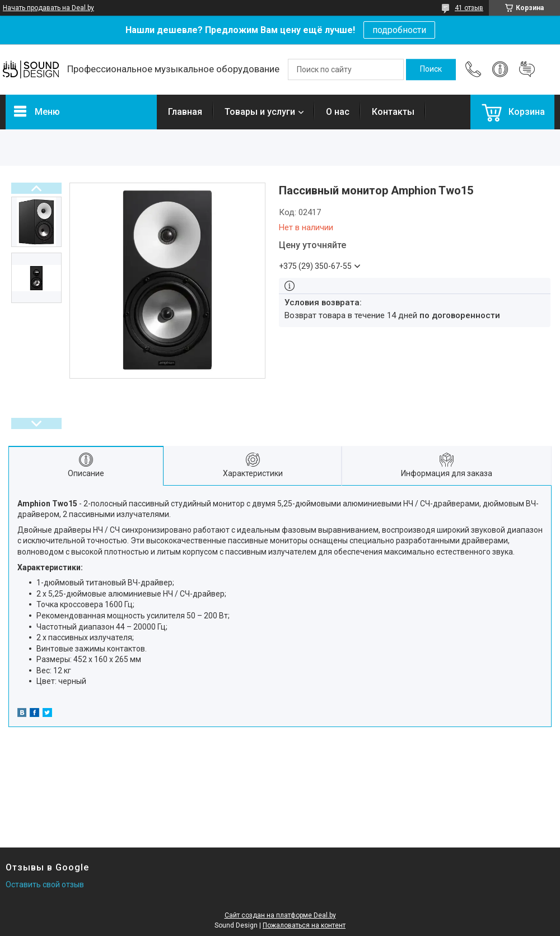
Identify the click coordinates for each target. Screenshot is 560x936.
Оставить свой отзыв (45, 884)
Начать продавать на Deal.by (48, 8)
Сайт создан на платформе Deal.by (280, 915)
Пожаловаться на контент (304, 925)
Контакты (393, 112)
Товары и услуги (260, 112)
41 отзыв (469, 8)
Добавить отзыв (527, 69)
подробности (399, 30)
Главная (185, 112)
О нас (338, 112)
